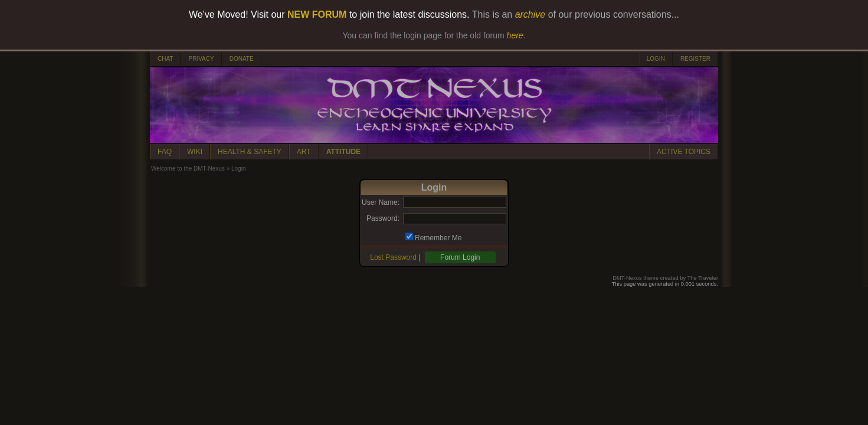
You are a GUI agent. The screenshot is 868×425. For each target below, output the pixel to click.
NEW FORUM (317, 14)
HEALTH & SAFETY (250, 152)
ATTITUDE (343, 152)
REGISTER (695, 59)
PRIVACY (201, 59)
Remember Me (438, 238)
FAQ (165, 152)
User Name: (381, 202)
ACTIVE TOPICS (684, 152)
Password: (383, 218)
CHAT (165, 59)
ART (304, 152)
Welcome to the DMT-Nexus (188, 169)
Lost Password (393, 257)
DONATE (242, 59)
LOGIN (656, 59)
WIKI (195, 152)
